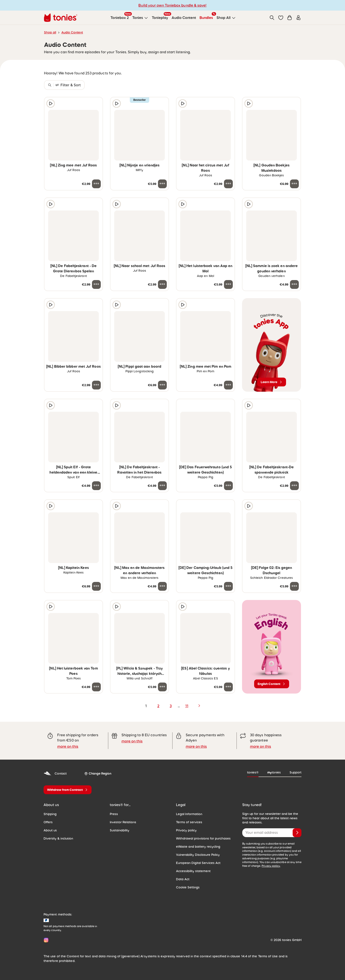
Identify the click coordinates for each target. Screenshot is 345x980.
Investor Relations (123, 822)
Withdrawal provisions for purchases (203, 838)
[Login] (298, 18)
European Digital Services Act (198, 863)
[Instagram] (45, 940)
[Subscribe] (297, 833)
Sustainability (120, 830)
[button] (281, 18)
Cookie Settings (188, 887)
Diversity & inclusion (58, 838)
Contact (55, 774)
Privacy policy (186, 830)
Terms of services (189, 822)
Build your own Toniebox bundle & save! (172, 5)
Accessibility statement (193, 871)
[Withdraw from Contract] (68, 790)
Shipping (50, 814)
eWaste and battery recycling (198, 847)
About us (50, 830)
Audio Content (72, 32)
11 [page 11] (187, 706)
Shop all (50, 32)
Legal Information (189, 814)
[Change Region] (98, 774)
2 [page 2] (158, 706)
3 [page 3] (171, 706)
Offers (48, 822)
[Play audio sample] (51, 103)
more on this (68, 746)
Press (114, 814)
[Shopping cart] (290, 18)
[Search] (272, 18)
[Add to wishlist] (96, 103)
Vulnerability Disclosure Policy (198, 855)
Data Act (183, 879)
